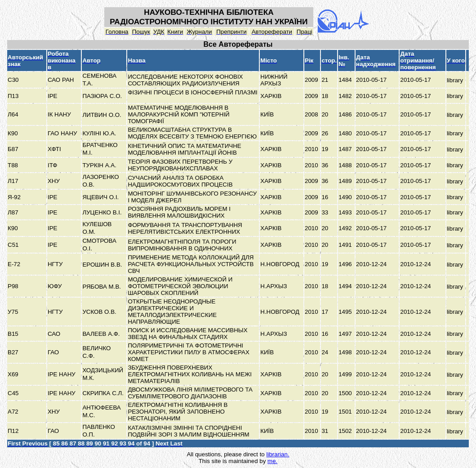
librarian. (278, 454)
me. (272, 461)
